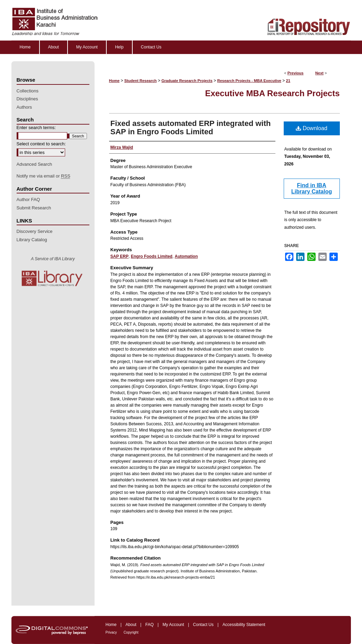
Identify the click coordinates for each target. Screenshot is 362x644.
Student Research (141, 81)
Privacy (111, 632)
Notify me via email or (43, 176)
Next (319, 73)
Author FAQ (28, 199)
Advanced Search (34, 164)
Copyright (131, 632)
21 (288, 81)
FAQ (149, 625)
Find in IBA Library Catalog (312, 188)
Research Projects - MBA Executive (249, 81)
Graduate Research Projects (187, 81)
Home (114, 81)
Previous (295, 73)
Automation (186, 256)
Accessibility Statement (244, 625)
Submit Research (34, 208)
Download (312, 128)
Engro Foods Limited (152, 256)
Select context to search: (41, 144)
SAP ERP (120, 256)
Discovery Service (35, 231)
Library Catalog (32, 240)
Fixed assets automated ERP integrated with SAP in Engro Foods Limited (191, 128)
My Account (173, 625)
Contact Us (203, 625)
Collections (28, 91)
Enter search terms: (36, 128)
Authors (24, 107)
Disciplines (27, 99)
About (131, 625)
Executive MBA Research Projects (272, 93)
